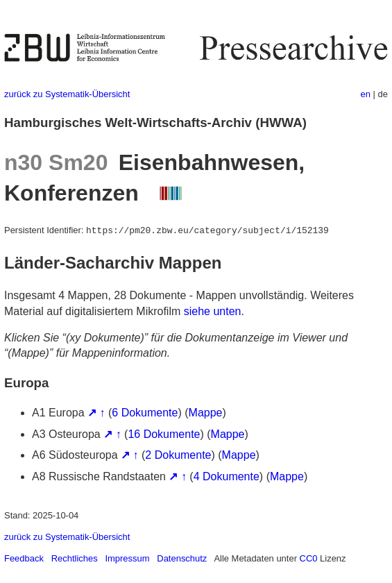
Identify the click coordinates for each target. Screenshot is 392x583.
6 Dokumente (145, 413)
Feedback (24, 558)
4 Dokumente (227, 476)
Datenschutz (182, 558)
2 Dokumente (178, 455)
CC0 (309, 558)
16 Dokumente (164, 434)
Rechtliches (75, 558)
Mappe (206, 413)
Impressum (127, 558)
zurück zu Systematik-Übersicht (67, 94)
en (366, 94)
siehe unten (213, 311)
